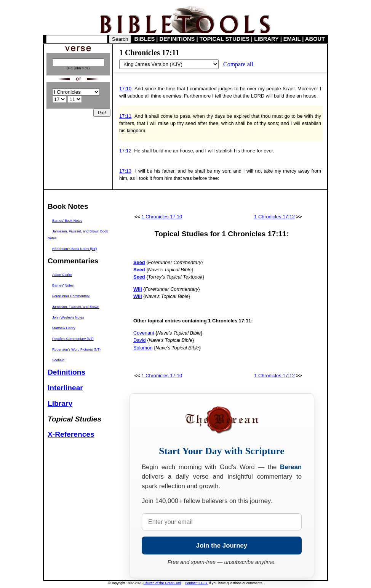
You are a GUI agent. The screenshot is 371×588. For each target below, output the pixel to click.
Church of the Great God (162, 583)
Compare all (238, 64)
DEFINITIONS (177, 39)
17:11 (125, 116)
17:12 (125, 151)
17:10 (125, 89)
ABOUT (315, 39)
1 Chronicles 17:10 (162, 217)
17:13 (125, 171)
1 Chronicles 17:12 (274, 217)
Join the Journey (222, 546)
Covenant (144, 333)
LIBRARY (266, 39)
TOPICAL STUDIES (225, 39)
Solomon (143, 348)
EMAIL (292, 39)
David (140, 340)
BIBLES (145, 39)
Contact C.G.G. (197, 583)
